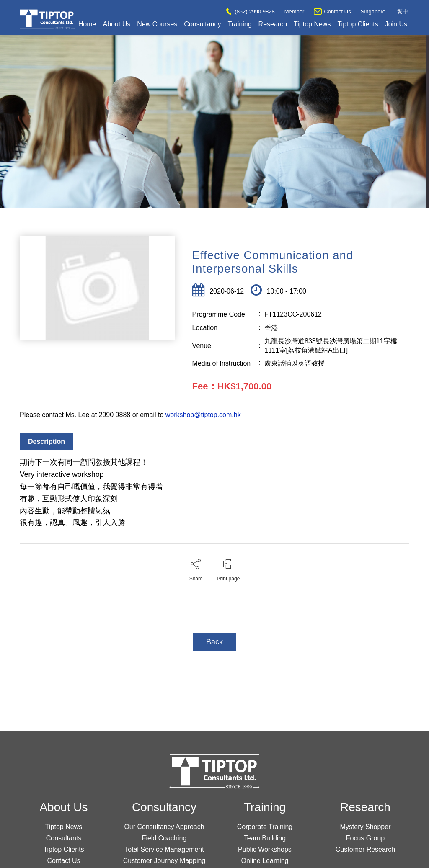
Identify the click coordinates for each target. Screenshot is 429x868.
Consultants (64, 838)
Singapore (373, 12)
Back (214, 642)
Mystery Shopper (366, 827)
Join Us (396, 24)
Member (295, 12)
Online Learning (265, 861)
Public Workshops (265, 849)
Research (273, 24)
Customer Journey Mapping (164, 861)
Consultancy (202, 24)
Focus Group (365, 838)
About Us (116, 24)
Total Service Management (164, 849)
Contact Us (332, 12)
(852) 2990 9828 (250, 12)
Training (239, 24)
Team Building (265, 838)
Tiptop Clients (358, 24)
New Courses (157, 24)
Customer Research (365, 849)
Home (87, 24)
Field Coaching (164, 838)
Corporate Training (265, 827)
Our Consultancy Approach (164, 827)
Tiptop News (312, 24)
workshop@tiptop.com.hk (203, 415)
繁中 (403, 12)
